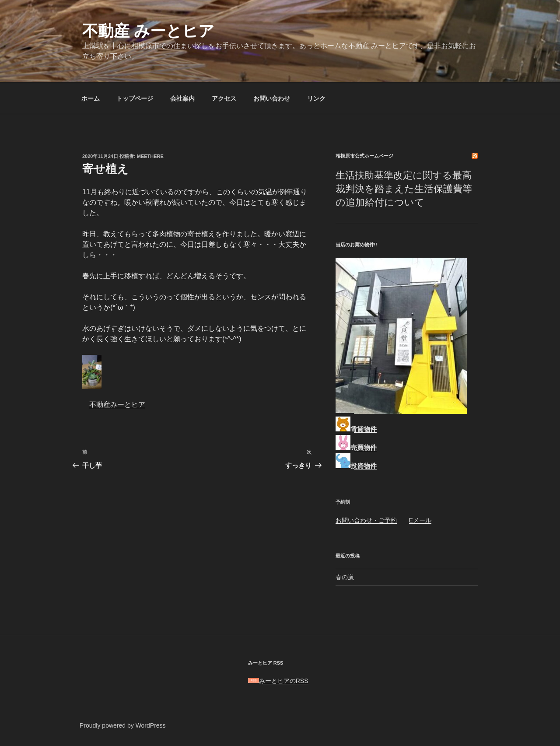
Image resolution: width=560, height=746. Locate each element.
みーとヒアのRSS (278, 681)
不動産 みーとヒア (148, 31)
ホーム (91, 98)
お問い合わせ (272, 98)
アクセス (224, 98)
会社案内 (182, 98)
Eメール (420, 520)
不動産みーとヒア (117, 405)
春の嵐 (345, 577)
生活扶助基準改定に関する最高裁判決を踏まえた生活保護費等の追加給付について (404, 189)
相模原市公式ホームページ (364, 156)
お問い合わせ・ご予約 (366, 520)
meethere (150, 156)
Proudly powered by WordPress (123, 725)
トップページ (135, 98)
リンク (316, 98)
